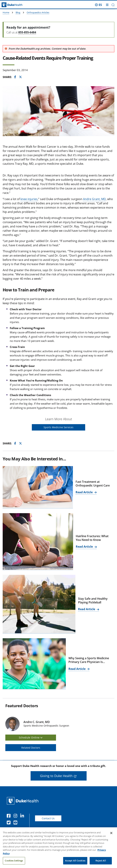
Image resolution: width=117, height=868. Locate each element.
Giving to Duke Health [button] (56, 776)
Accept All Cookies (75, 863)
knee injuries (29, 199)
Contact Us (48, 818)
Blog (18, 12)
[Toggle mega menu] (107, 5)
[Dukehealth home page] (15, 5)
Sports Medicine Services (58, 427)
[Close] (111, 836)
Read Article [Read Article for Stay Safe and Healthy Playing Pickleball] (87, 609)
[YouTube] (16, 823)
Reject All (101, 863)
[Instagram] (16, 816)
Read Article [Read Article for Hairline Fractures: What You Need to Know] (85, 547)
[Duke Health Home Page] (23, 801)
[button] (113, 5)
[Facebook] (9, 816)
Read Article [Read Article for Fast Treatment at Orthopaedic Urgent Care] (84, 492)
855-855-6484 (27, 32)
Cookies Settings (14, 863)
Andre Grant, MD (94, 199)
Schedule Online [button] (31, 737)
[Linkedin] (23, 816)
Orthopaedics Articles (38, 12)
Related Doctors (31, 748)
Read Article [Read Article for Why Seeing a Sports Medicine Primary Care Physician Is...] (77, 669)
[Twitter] (9, 823)
